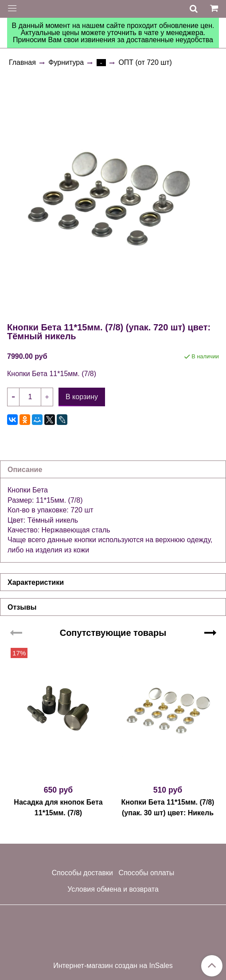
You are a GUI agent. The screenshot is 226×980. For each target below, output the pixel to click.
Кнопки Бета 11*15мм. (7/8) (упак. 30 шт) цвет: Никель (168, 807)
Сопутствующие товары (113, 633)
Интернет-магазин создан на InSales (113, 966)
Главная (22, 62)
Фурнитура (66, 62)
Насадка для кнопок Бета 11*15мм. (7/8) (58, 807)
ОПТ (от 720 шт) (145, 62)
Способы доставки (82, 873)
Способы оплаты (147, 873)
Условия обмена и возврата (113, 889)
